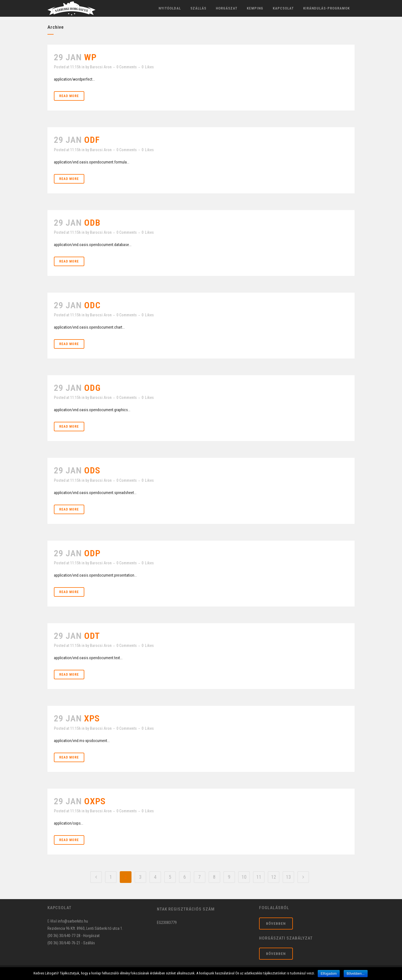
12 (274, 877)
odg (92, 388)
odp (92, 553)
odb (92, 223)
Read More (69, 96)
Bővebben (276, 924)
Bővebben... (356, 974)
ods (92, 470)
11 (259, 877)
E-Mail (52, 921)
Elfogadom (329, 974)
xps (92, 718)
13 (288, 877)
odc (92, 305)
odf (92, 140)
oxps (95, 801)
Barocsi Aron (101, 67)
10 (244, 877)
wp (90, 57)
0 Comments (127, 67)
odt (92, 636)
